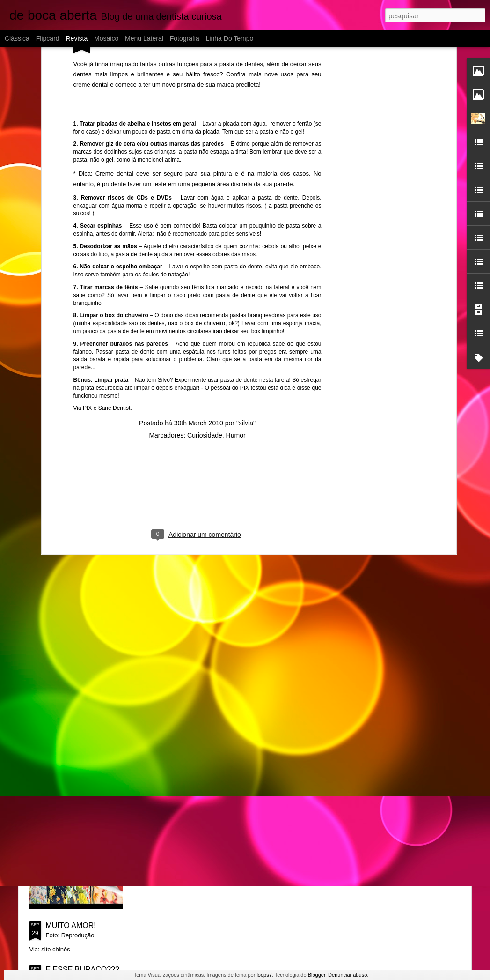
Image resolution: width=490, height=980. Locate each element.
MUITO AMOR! (71, 925)
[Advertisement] (197, 367)
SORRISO (168, 819)
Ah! (156, 713)
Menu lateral (144, 38)
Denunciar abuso (347, 975)
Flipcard (48, 38)
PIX (87, 280)
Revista (77, 38)
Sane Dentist (114, 280)
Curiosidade (205, 306)
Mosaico (106, 38)
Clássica (17, 38)
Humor (236, 306)
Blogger (317, 975)
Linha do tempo (230, 38)
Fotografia (185, 38)
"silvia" (246, 294)
